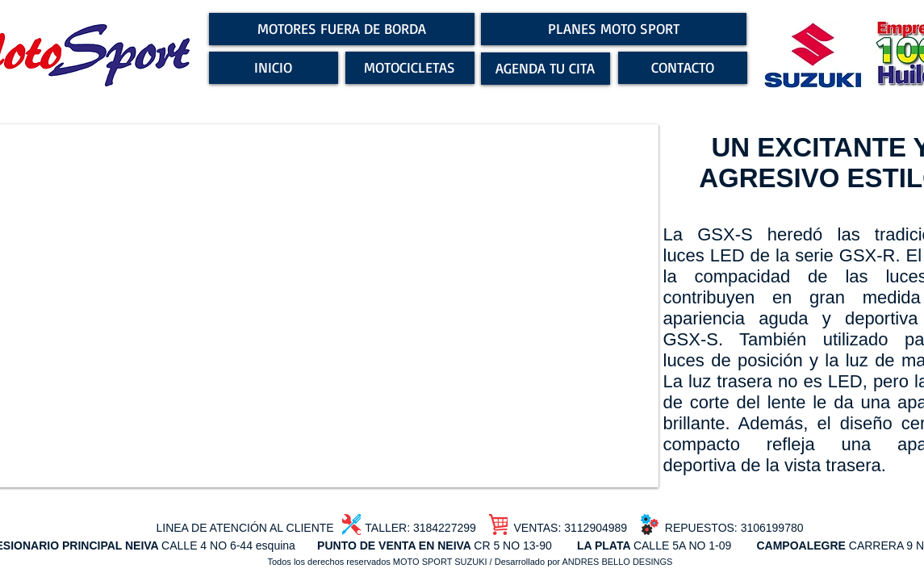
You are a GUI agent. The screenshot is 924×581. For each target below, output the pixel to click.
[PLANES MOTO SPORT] (614, 29)
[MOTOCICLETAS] (410, 68)
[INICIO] (274, 68)
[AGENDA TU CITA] (546, 69)
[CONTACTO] (683, 68)
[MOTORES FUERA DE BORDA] (342, 29)
